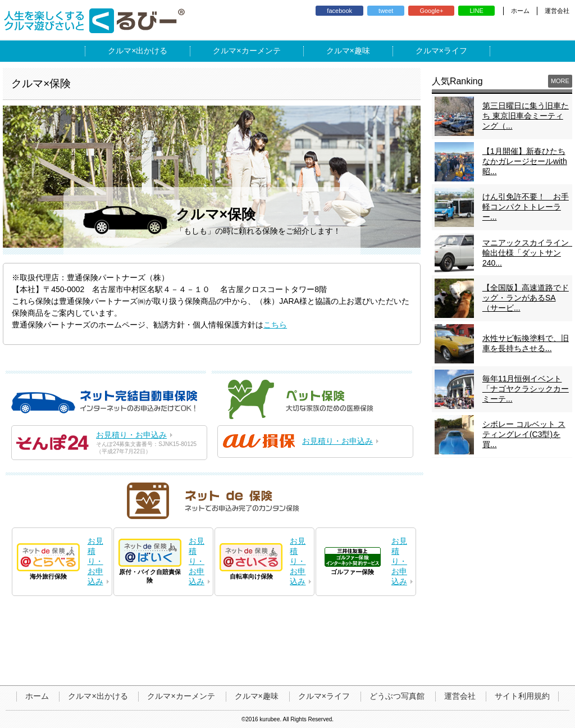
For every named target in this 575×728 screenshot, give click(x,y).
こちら (275, 325)
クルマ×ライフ (324, 696)
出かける (152, 51)
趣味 (362, 51)
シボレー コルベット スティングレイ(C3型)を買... (524, 434)
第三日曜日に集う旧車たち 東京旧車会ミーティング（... (526, 116)
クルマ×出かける (98, 696)
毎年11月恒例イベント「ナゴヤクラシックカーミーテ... (526, 389)
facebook (339, 11)
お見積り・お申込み (131, 435)
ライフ (455, 51)
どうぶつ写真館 (397, 696)
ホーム (520, 11)
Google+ (431, 11)
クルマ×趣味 (257, 696)
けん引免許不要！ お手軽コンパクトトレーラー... (526, 207)
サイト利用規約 (522, 696)
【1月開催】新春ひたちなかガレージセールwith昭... (525, 161)
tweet (386, 11)
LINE (476, 11)
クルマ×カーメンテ (181, 696)
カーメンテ (261, 51)
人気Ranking (457, 81)
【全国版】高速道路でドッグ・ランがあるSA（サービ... (526, 298)
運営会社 (557, 11)
